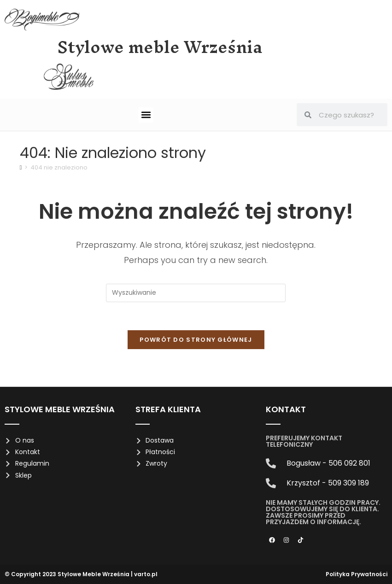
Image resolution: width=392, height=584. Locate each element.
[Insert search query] (196, 293)
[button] (146, 115)
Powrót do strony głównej (196, 340)
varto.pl (146, 574)
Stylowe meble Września (160, 47)
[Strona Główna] (21, 167)
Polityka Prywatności (357, 574)
